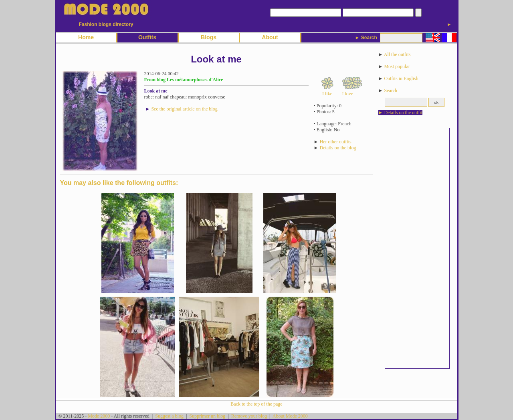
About (270, 37)
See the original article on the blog (184, 109)
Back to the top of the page (256, 404)
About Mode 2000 (290, 416)
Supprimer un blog (207, 416)
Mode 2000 (99, 416)
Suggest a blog (169, 416)
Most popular (397, 66)
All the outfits (397, 54)
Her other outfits (335, 142)
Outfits (147, 37)
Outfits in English (401, 78)
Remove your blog (249, 416)
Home (86, 37)
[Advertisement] (417, 248)
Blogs (209, 37)
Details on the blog (338, 148)
